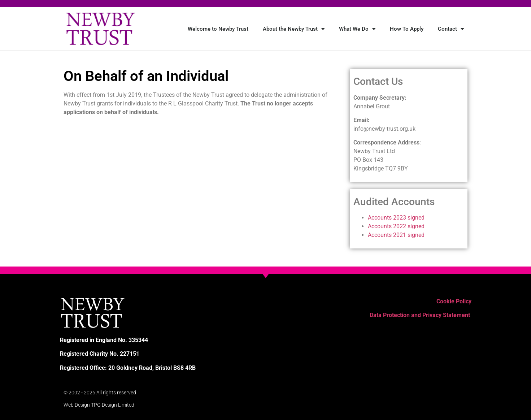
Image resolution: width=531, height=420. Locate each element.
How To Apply (407, 29)
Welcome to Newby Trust (218, 29)
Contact (451, 29)
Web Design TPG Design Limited (99, 405)
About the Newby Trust (294, 29)
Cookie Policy (454, 301)
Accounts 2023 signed (396, 218)
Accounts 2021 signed (396, 235)
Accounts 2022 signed (396, 226)
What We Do (357, 29)
